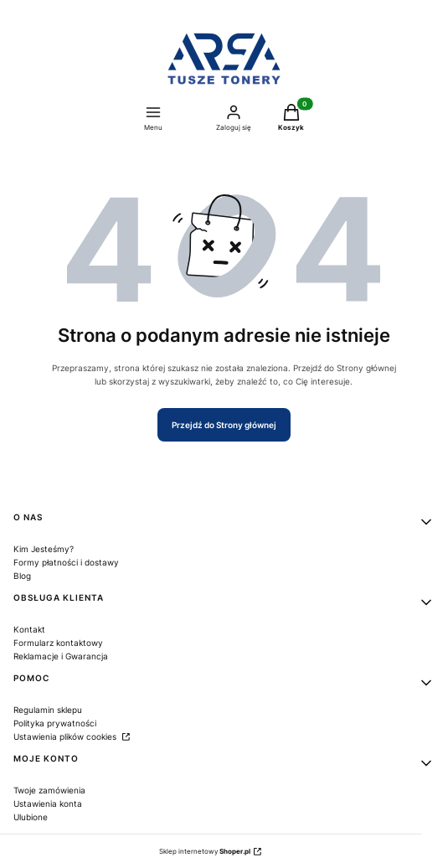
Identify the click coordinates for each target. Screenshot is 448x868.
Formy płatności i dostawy (66, 562)
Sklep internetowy (205, 851)
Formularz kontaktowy (58, 643)
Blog (22, 576)
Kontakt (29, 629)
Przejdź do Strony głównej (224, 425)
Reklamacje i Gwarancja (61, 656)
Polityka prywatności (55, 723)
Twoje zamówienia (49, 790)
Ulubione (31, 817)
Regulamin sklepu (48, 710)
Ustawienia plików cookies (66, 736)
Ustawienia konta (48, 803)
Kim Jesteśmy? (44, 549)
